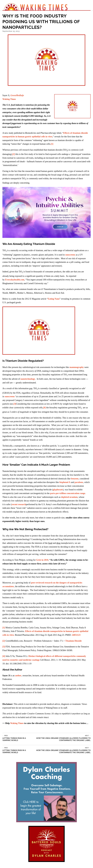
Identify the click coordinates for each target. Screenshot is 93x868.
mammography (77, 367)
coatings (36, 660)
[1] (52, 144)
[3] (15, 404)
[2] (14, 154)
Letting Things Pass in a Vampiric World (16, 738)
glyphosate (58, 490)
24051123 (76, 635)
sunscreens (70, 255)
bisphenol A (65, 482)
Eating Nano (54, 299)
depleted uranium (69, 497)
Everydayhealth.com (15, 280)
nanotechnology (28, 379)
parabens (79, 482)
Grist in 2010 (42, 560)
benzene (75, 479)
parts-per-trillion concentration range (68, 493)
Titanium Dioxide (73, 641)
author (18, 676)
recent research (19, 504)
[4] (44, 408)
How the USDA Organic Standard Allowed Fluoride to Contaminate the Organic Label (60, 738)
